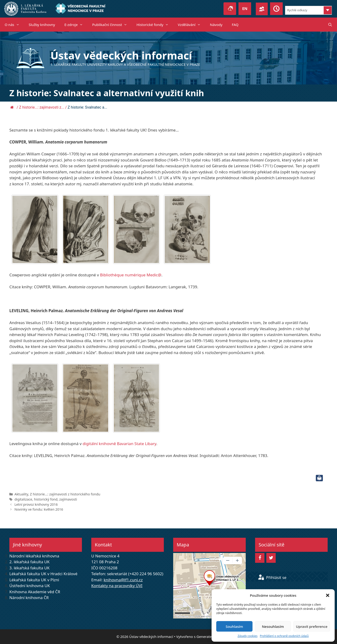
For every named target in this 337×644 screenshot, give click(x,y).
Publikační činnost (112, 25)
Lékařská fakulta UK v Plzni (34, 580)
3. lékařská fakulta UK (29, 568)
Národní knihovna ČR (29, 598)
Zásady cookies (247, 636)
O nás (14, 25)
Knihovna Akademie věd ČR (35, 592)
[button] (328, 595)
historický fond (46, 499)
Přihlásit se (272, 577)
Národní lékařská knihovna (34, 556)
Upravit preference (312, 626)
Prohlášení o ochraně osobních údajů (284, 636)
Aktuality (21, 494)
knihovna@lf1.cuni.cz (123, 580)
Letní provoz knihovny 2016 (36, 504)
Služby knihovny (42, 25)
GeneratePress (208, 637)
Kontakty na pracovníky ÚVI (117, 586)
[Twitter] (271, 558)
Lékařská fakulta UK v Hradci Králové (43, 574)
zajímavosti (68, 499)
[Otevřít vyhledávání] (330, 25)
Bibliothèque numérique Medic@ (131, 275)
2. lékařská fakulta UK (29, 562)
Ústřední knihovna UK (30, 586)
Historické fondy (155, 25)
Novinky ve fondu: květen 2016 (39, 509)
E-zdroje (76, 25)
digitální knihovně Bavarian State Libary (119, 444)
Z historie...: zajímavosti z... (42, 107)
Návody (216, 25)
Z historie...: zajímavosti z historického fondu (65, 494)
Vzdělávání (192, 25)
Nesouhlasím (273, 626)
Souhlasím (234, 626)
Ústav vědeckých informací (121, 55)
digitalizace (23, 499)
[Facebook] (260, 558)
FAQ (235, 25)
